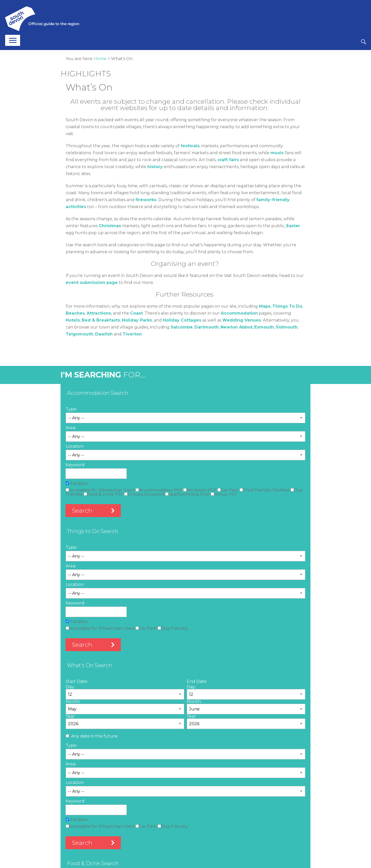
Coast (136, 313)
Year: (71, 716)
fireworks (146, 200)
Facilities (79, 483)
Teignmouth (79, 334)
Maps (265, 306)
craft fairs (228, 160)
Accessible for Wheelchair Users (100, 490)
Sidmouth (287, 327)
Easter (293, 226)
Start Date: (77, 681)
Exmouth (264, 327)
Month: (73, 702)
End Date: (197, 681)
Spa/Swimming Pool (187, 494)
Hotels (73, 320)
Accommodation (239, 313)
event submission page (92, 282)
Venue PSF (224, 494)
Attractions (99, 313)
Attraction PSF (200, 490)
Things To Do (287, 306)
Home (100, 59)
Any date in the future (94, 736)
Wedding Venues (242, 320)
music (277, 153)
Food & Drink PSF (103, 494)
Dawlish (104, 334)
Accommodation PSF (159, 490)
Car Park (228, 490)
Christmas (110, 226)
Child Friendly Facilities (265, 490)
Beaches (75, 313)
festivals (190, 146)
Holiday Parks (137, 320)
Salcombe (182, 327)
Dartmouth (207, 327)
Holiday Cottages (182, 320)
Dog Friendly (173, 628)
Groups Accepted (144, 494)
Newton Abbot (237, 327)
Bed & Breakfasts (101, 320)
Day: (70, 687)
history (155, 167)
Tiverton (132, 334)
